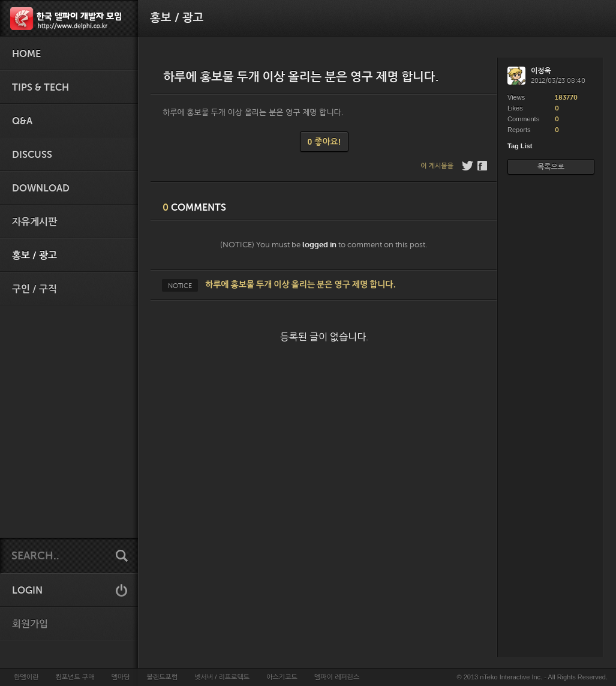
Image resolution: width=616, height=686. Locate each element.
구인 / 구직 (34, 289)
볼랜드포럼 (163, 677)
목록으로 (551, 167)
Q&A (22, 121)
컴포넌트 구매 (75, 677)
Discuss (32, 155)
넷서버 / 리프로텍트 (222, 677)
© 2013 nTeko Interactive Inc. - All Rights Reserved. (532, 677)
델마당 (120, 677)
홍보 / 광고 (34, 256)
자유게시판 (34, 222)
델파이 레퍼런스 (337, 677)
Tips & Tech (40, 88)
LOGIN (27, 591)
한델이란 (26, 677)
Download (41, 188)
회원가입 (30, 624)
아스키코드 (282, 677)
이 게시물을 (437, 166)
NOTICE (180, 286)
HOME (26, 54)
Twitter (468, 166)
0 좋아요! (324, 142)
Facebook (483, 166)
